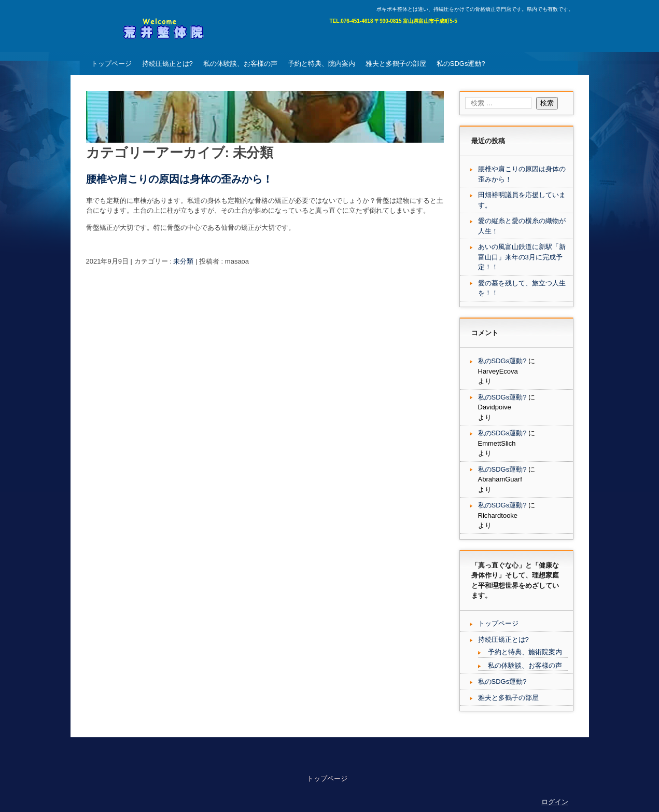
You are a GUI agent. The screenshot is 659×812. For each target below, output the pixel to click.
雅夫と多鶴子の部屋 (396, 64)
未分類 (183, 261)
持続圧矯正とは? (167, 64)
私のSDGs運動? (461, 64)
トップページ (111, 64)
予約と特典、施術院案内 (525, 652)
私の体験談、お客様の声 (240, 64)
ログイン (555, 802)
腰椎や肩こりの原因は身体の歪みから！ (179, 179)
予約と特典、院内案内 (321, 64)
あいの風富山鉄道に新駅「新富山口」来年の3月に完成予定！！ (522, 257)
